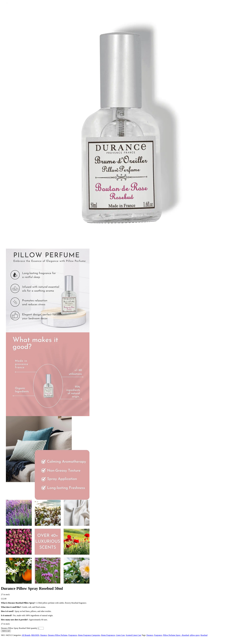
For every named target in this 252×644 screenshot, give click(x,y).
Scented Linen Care (134, 635)
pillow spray (195, 635)
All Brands (26, 635)
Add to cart (6, 631)
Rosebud (204, 635)
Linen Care (120, 635)
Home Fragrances (108, 635)
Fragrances (73, 635)
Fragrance (158, 635)
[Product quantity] (41, 628)
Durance (44, 635)
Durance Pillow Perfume (58, 635)
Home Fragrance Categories (89, 635)
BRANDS (35, 635)
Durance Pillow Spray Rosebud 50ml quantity (19, 628)
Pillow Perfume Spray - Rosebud (176, 635)
